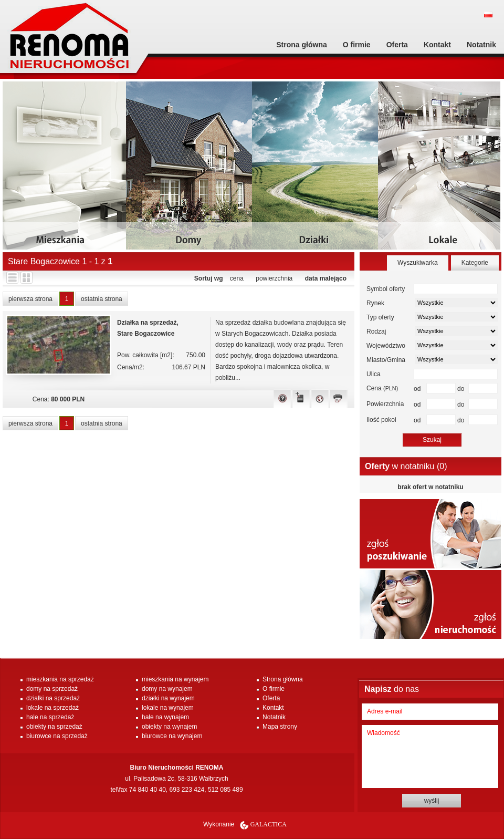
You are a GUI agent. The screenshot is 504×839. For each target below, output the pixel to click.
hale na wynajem (165, 717)
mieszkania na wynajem (175, 679)
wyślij (432, 801)
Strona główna (301, 45)
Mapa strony (280, 727)
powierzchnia (274, 278)
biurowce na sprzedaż (57, 736)
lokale (441, 169)
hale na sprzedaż (50, 717)
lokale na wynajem (168, 708)
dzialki (315, 169)
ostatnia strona (102, 299)
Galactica (269, 824)
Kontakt (437, 45)
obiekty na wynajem (169, 727)
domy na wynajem (167, 689)
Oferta (397, 45)
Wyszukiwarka (418, 263)
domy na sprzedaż (52, 689)
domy (189, 169)
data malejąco (326, 278)
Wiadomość (430, 757)
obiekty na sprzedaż (54, 727)
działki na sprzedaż (53, 698)
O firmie (357, 45)
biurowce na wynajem (172, 736)
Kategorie (475, 263)
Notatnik (481, 45)
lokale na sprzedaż (52, 708)
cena (237, 278)
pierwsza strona (30, 299)
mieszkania (66, 169)
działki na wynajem (168, 698)
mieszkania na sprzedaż (60, 679)
